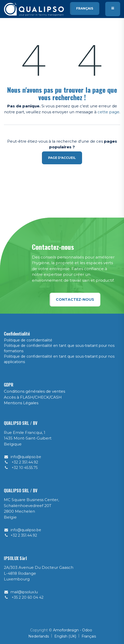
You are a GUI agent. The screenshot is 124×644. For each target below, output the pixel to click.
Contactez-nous (75, 299)
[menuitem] (39, 636)
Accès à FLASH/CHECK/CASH (33, 397)
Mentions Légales (21, 403)
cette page (108, 112)
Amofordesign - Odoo (73, 630)
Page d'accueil (62, 158)
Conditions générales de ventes (34, 391)
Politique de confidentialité (28, 340)
